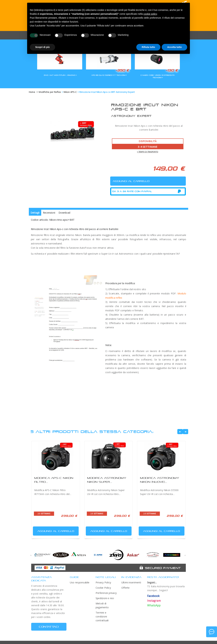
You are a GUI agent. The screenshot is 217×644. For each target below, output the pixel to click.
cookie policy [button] (150, 14)
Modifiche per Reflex (50, 92)
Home (32, 92)
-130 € (172, 70)
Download (64, 213)
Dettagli (35, 213)
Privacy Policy (103, 582)
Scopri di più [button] (42, 47)
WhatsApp (154, 605)
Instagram (154, 601)
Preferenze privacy (106, 593)
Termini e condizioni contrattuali (102, 616)
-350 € (122, 70)
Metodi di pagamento (102, 605)
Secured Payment (163, 568)
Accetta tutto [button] (174, 47)
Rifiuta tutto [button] (148, 47)
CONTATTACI (49, 627)
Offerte (126, 588)
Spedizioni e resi (105, 598)
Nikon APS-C (70, 92)
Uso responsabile (80, 582)
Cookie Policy (103, 588)
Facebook (153, 596)
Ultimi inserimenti (131, 582)
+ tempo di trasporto (148, 152)
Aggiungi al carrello (54, 530)
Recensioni (49, 213)
